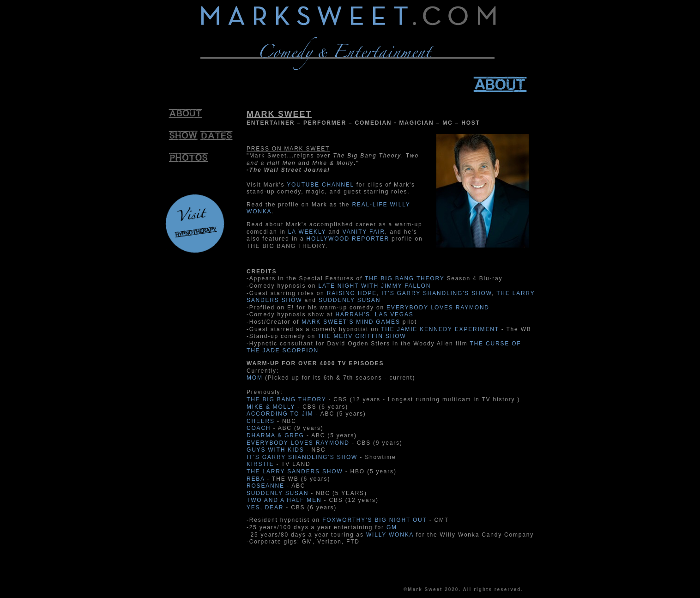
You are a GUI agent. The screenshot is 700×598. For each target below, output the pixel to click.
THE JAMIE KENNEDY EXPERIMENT (440, 329)
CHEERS (261, 421)
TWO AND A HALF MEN (284, 500)
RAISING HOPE (352, 293)
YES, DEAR (265, 507)
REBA (256, 479)
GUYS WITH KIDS (275, 450)
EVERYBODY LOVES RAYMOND (438, 308)
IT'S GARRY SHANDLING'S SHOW (437, 293)
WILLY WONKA (390, 535)
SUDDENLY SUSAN (350, 300)
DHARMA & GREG (275, 435)
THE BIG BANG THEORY (404, 278)
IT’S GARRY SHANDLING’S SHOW (302, 457)
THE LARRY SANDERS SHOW (295, 471)
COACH (259, 428)
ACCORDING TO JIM (280, 414)
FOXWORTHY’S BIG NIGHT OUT (374, 520)
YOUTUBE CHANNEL (320, 185)
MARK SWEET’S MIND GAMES (351, 322)
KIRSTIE (260, 464)
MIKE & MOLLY (271, 407)
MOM (255, 378)
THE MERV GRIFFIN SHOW (362, 336)
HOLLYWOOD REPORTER (348, 239)
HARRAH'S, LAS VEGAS (374, 314)
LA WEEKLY (307, 232)
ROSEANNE (266, 486)
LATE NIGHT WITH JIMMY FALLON (374, 286)
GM (392, 527)
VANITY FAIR (364, 232)
